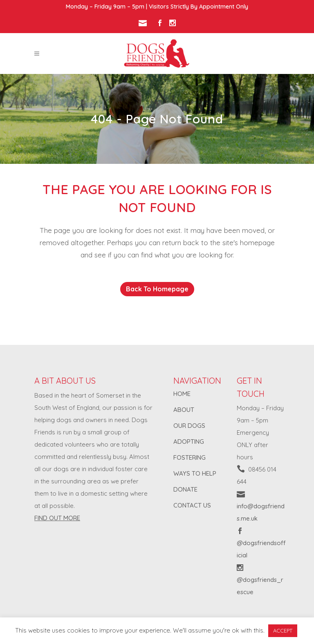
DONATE (185, 489)
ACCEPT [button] (283, 631)
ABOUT (184, 410)
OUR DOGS (189, 426)
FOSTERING (190, 457)
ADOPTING (189, 442)
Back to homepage (157, 289)
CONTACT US (192, 505)
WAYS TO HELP (195, 473)
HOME (182, 394)
